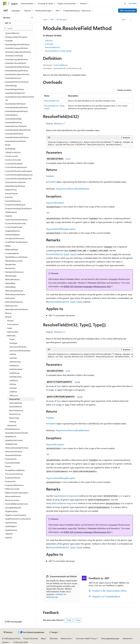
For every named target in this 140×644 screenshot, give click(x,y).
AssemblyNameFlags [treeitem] (13, 119)
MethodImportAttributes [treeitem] (15, 294)
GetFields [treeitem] (13, 358)
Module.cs (59, 123)
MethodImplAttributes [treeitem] (14, 291)
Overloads (49, 44)
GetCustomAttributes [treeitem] (18, 347)
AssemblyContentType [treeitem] (14, 56)
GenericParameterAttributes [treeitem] (16, 220)
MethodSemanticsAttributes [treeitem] (17, 309)
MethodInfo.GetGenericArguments (62, 503)
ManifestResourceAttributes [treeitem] (16, 257)
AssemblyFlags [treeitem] (11, 85)
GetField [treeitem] (13, 354)
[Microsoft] (5, 4)
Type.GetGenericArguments (66, 496)
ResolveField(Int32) (53, 47)
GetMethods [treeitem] (14, 373)
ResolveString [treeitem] (15, 414)
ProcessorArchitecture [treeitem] (14, 474)
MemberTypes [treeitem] (11, 276)
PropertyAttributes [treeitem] (13, 478)
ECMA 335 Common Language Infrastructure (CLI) (87, 286)
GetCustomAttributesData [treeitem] (20, 351)
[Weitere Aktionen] (131, 20)
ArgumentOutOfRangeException (61, 229)
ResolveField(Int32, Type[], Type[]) (58, 51)
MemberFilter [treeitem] (11, 264)
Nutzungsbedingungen (110, 638)
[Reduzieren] (32, 18)
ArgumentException (55, 203)
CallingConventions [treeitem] (13, 152)
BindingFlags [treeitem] (10, 149)
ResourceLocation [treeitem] (12, 500)
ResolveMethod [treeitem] (16, 407)
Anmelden (133, 3)
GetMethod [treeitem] (14, 365)
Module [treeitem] (10, 321)
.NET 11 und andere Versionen (62, 315)
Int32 (68, 159)
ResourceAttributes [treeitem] (13, 496)
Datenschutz (66, 638)
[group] (90, 144)
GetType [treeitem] (13, 384)
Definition (49, 40)
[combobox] (18, 23)
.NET (52, 19)
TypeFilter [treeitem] (9, 534)
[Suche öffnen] (125, 4)
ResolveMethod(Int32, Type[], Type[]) (66, 302)
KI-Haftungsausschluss (11, 638)
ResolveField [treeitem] (15, 399)
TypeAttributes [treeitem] (11, 523)
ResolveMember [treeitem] (16, 403)
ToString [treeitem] (13, 422)
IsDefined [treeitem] (13, 392)
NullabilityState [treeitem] (11, 444)
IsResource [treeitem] (14, 395)
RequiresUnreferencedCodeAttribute (73, 189)
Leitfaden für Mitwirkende (56, 596)
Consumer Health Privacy (86, 638)
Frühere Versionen (31, 638)
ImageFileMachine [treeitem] (12, 231)
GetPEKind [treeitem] (14, 380)
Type (76, 382)
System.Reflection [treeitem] (12, 33)
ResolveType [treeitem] (14, 418)
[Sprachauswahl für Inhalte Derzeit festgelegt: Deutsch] (8, 632)
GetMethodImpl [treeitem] (16, 369)
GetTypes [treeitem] (13, 388)
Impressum (127, 638)
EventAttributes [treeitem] (11, 193)
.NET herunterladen (128, 11)
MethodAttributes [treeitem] (12, 279)
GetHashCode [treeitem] (15, 362)
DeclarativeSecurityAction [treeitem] (16, 182)
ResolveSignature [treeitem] (16, 410)
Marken (5, 642)
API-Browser (61, 19)
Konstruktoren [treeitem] (13, 324)
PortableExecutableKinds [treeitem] (15, 470)
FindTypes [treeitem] (13, 343)
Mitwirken (54, 638)
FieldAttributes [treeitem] (11, 212)
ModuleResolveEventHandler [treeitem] (17, 433)
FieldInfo (50, 176)
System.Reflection (61, 65)
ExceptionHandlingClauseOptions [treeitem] (18, 208)
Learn (45, 19)
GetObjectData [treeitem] (15, 377)
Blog (43, 638)
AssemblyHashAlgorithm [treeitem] (15, 93)
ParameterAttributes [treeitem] (13, 455)
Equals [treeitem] (12, 339)
